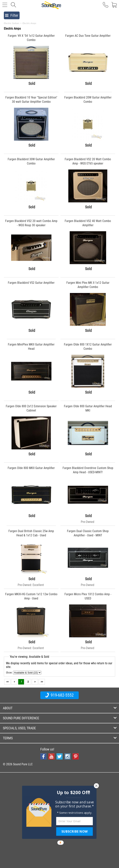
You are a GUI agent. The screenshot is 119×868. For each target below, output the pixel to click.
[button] (74, 792)
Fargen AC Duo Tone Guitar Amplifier (88, 36)
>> (42, 682)
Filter (12, 15)
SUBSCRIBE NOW (74, 831)
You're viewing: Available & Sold (29, 657)
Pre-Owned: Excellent (31, 585)
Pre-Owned (88, 522)
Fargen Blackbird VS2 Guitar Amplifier (31, 283)
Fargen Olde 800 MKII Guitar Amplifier (31, 468)
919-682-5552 (59, 695)
